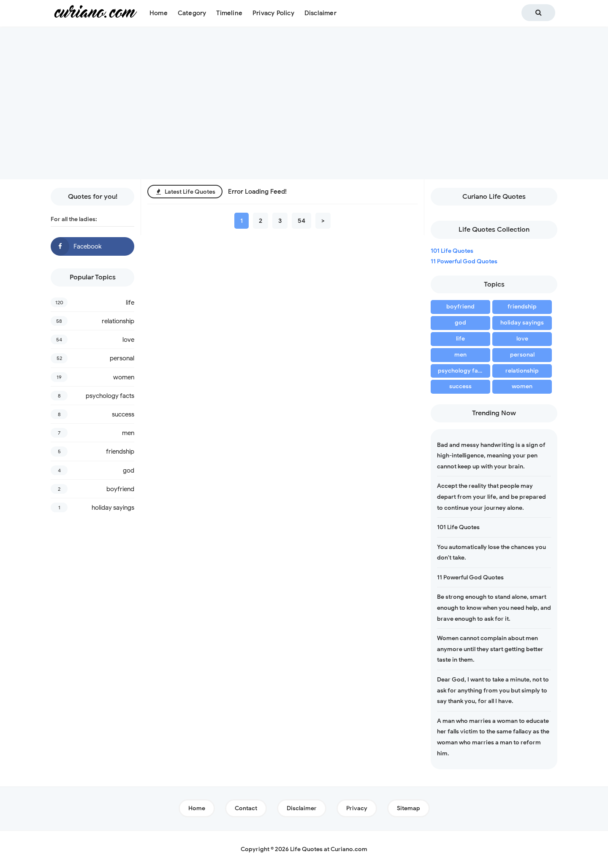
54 (301, 221)
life (130, 303)
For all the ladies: (74, 219)
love (128, 340)
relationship (118, 321)
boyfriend (120, 489)
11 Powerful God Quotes (464, 261)
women (124, 377)
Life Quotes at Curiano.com (329, 849)
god (129, 471)
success (123, 414)
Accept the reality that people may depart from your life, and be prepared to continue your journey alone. (491, 497)
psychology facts (110, 396)
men (128, 433)
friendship (120, 452)
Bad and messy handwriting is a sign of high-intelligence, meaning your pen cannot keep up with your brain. (491, 456)
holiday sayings (113, 508)
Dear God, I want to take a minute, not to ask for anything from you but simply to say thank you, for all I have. (493, 690)
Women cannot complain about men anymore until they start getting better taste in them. (490, 649)
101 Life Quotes (452, 251)
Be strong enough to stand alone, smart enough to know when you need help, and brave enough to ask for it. (494, 608)
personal (122, 358)
